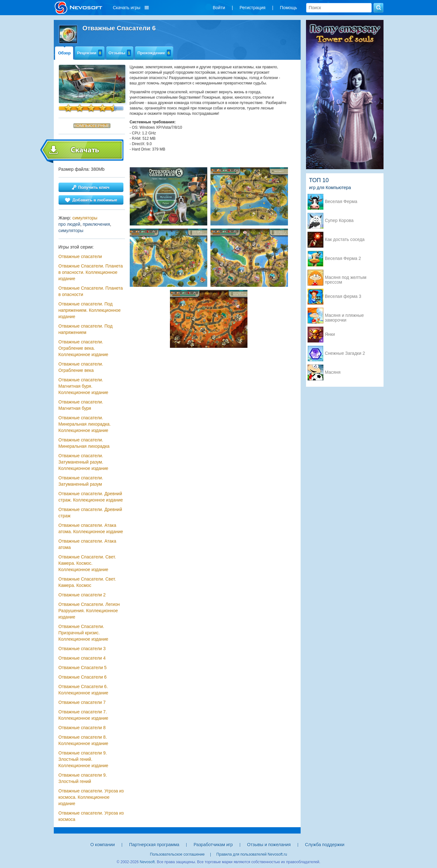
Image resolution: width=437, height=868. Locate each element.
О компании (103, 845)
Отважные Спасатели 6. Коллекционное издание (84, 690)
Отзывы (120, 53)
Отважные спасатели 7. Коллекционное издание (84, 715)
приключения (96, 224)
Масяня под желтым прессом (346, 278)
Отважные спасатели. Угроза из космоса (91, 816)
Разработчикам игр (213, 845)
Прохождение (154, 53)
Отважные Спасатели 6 (83, 677)
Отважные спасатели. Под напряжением (86, 329)
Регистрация (253, 8)
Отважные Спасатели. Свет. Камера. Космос (87, 582)
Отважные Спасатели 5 (83, 668)
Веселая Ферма (341, 202)
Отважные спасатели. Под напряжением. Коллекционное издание (90, 310)
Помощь (289, 8)
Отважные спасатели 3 (82, 649)
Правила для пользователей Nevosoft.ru (252, 854)
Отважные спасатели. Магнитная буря (81, 405)
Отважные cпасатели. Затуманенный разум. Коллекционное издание (84, 462)
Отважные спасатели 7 (82, 702)
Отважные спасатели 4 (82, 658)
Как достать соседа (345, 240)
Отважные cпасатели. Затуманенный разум (81, 481)
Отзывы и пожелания (269, 845)
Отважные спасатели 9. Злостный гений (83, 778)
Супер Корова (339, 221)
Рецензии (90, 53)
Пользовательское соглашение (177, 854)
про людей (69, 224)
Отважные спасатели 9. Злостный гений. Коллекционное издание (84, 759)
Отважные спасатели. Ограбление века (81, 367)
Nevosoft (147, 862)
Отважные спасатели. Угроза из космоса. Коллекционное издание (91, 797)
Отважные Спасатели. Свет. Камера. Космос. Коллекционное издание (87, 563)
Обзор (65, 53)
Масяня (333, 372)
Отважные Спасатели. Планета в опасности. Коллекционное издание (91, 272)
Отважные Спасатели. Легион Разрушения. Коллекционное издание (89, 611)
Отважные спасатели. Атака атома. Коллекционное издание (91, 528)
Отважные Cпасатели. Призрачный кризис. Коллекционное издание (84, 633)
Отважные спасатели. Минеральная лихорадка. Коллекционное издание (85, 424)
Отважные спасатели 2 (82, 595)
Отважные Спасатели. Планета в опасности (91, 291)
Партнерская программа (154, 845)
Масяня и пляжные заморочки (344, 316)
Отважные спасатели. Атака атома (87, 544)
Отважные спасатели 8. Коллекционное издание (84, 740)
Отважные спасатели (80, 256)
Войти (219, 8)
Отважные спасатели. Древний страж (90, 513)
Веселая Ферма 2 (343, 259)
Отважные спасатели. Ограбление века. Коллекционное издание (84, 348)
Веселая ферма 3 (343, 296)
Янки (330, 334)
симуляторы (85, 218)
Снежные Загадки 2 (345, 353)
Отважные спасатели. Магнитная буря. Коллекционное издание (84, 386)
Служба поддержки (325, 845)
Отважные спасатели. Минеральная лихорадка (84, 443)
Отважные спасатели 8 (82, 728)
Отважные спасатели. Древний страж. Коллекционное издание (91, 497)
